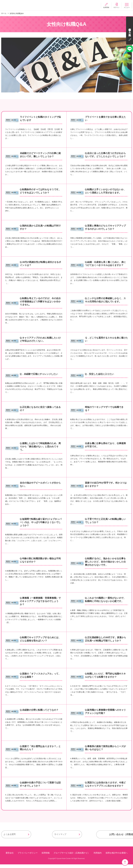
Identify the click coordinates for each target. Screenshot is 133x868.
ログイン (116, 7)
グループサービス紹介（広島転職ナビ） (72, 857)
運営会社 (9, 857)
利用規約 (98, 857)
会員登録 (105, 7)
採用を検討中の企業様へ (117, 857)
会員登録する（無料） (130, 31)
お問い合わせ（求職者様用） (101, 838)
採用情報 (45, 857)
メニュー (126, 7)
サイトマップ (44, 838)
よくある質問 (9, 838)
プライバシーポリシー (27, 857)
